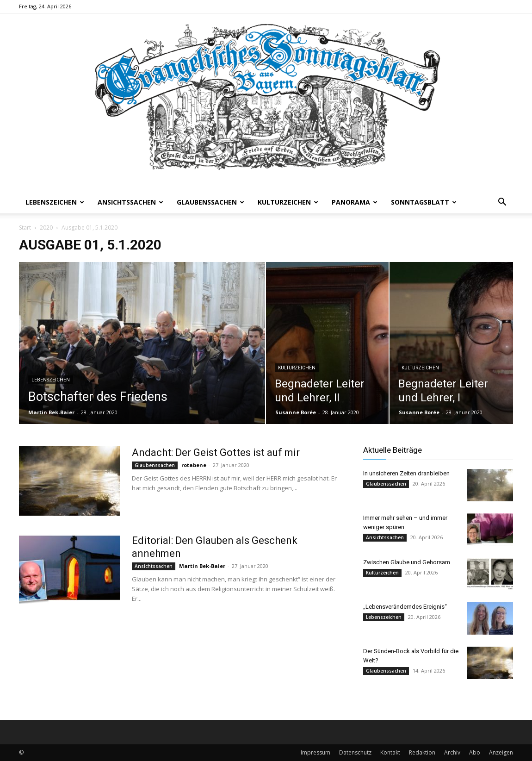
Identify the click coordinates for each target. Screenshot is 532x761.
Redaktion (422, 752)
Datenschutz (355, 752)
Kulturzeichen (288, 202)
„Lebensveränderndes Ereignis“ (405, 607)
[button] (502, 203)
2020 (46, 228)
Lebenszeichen (55, 202)
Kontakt (390, 752)
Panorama (355, 202)
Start (25, 228)
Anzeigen (501, 752)
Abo (475, 752)
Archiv (452, 752)
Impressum (315, 752)
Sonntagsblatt (424, 202)
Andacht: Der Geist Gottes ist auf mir (216, 452)
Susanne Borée (296, 412)
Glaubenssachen (210, 202)
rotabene (194, 465)
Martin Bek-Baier (51, 412)
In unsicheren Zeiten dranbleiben (406, 473)
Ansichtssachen (130, 202)
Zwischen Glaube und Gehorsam (407, 562)
